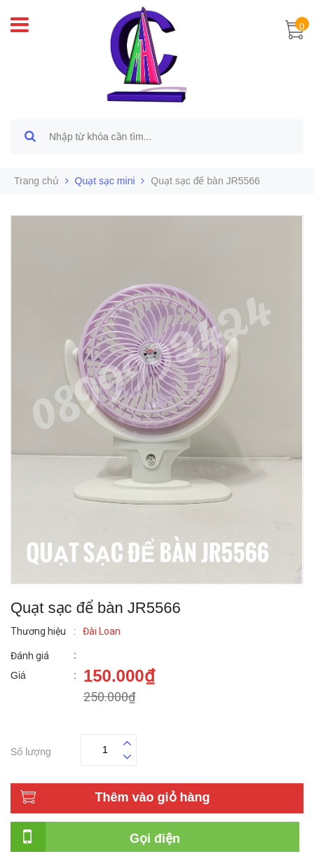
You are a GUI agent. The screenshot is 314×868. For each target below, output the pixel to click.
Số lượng (31, 750)
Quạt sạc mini (105, 181)
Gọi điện (155, 839)
